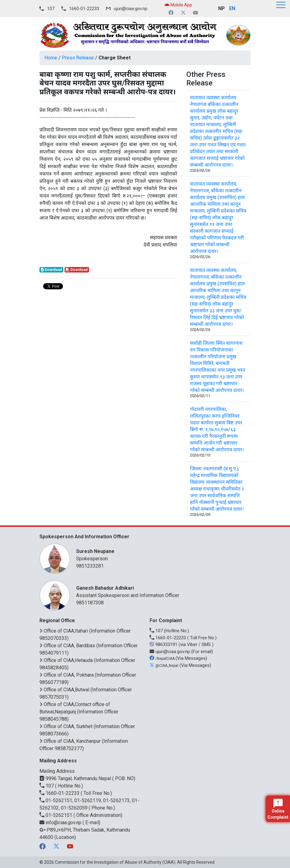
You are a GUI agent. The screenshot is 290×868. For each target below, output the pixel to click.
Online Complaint (278, 809)
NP (221, 8)
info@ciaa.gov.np (61, 823)
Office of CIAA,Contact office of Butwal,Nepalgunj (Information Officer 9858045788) (79, 712)
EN (232, 8)
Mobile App (178, 5)
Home (51, 58)
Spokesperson (160, 555)
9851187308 (90, 603)
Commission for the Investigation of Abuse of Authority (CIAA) (115, 862)
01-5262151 (56, 815)
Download (51, 270)
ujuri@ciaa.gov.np (131, 9)
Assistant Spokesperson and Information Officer (160, 591)
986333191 (164, 644)
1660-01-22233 (84, 9)
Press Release (78, 58)
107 (51, 9)
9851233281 (90, 566)
